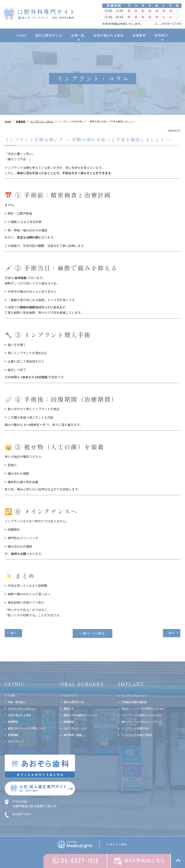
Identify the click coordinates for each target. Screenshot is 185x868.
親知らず (69, 708)
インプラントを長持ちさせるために (142, 715)
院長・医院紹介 (17, 702)
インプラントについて (134, 695)
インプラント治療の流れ (135, 728)
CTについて (70, 695)
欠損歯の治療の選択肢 (134, 702)
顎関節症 (69, 721)
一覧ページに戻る (93, 633)
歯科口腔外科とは (49, 35)
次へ (171, 633)
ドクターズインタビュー (22, 708)
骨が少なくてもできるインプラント (142, 721)
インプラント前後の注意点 (137, 735)
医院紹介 (161, 35)
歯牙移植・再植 (73, 735)
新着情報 (13, 735)
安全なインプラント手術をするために (143, 708)
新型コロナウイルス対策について (27, 728)
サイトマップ (15, 741)
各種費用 (139, 35)
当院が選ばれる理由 (108, 35)
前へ (14, 633)
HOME (22, 35)
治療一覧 (78, 35)
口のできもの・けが (75, 728)
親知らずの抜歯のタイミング (80, 715)
